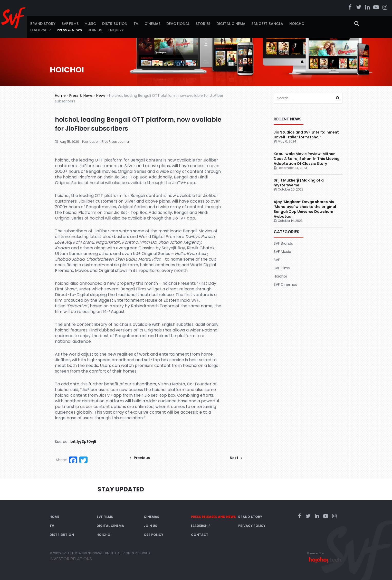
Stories (203, 24)
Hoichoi (297, 24)
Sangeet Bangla (267, 24)
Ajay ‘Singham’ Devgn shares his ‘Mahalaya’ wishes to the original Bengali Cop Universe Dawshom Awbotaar (305, 209)
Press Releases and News (213, 517)
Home (60, 96)
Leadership (40, 30)
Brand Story (43, 24)
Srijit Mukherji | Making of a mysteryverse (299, 183)
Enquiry (116, 30)
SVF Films (70, 24)
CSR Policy (154, 535)
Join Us (95, 30)
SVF (277, 260)
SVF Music (282, 252)
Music (90, 24)
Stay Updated (121, 489)
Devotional (178, 24)
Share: (61, 460)
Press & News (69, 30)
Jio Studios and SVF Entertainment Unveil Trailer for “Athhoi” (306, 135)
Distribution (115, 24)
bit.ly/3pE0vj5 (83, 442)
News (101, 96)
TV (136, 24)
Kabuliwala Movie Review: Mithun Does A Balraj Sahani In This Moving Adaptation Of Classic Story (307, 159)
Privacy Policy (252, 526)
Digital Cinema (231, 24)
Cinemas (152, 24)
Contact (200, 535)
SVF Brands (283, 243)
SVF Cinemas (285, 284)
